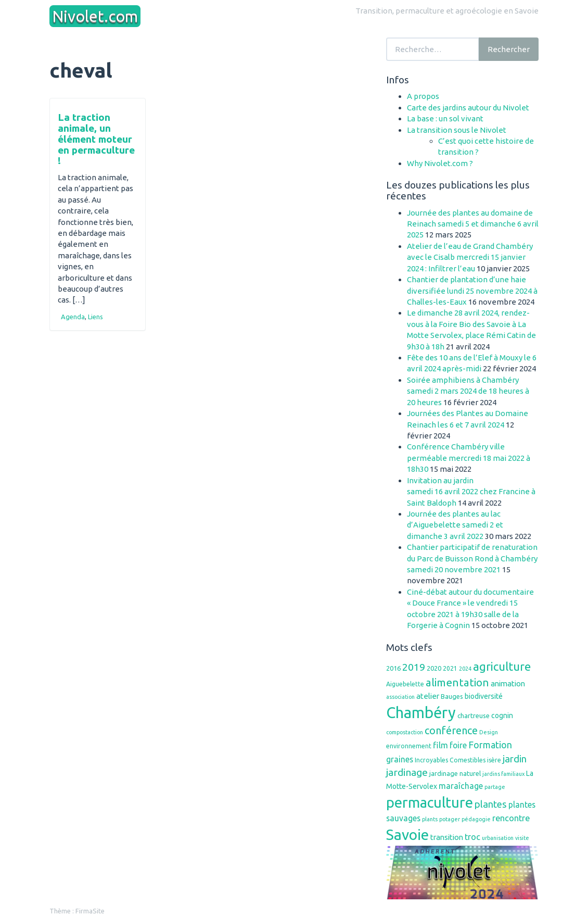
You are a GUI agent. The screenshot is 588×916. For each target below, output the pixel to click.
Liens (95, 317)
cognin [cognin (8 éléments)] (502, 716)
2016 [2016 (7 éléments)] (393, 668)
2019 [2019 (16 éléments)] (414, 667)
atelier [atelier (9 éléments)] (428, 696)
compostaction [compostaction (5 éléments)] (405, 732)
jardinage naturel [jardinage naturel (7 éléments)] (455, 773)
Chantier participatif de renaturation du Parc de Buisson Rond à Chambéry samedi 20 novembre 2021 (472, 558)
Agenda (73, 317)
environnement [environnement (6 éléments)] (409, 746)
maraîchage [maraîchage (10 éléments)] (461, 786)
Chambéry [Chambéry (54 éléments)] (421, 713)
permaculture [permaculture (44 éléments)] (430, 802)
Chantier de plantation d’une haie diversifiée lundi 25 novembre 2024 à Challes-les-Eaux (472, 291)
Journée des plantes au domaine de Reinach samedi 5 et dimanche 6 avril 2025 (473, 224)
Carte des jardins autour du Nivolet (468, 108)
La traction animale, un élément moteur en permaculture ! (96, 139)
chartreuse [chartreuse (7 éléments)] (474, 716)
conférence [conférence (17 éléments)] (451, 730)
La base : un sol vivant (445, 118)
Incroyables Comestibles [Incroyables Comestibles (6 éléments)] (450, 760)
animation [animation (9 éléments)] (508, 683)
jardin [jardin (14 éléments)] (515, 759)
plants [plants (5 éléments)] (430, 819)
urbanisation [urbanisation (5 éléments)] (498, 838)
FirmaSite (90, 911)
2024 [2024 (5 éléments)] (465, 669)
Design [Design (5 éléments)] (489, 732)
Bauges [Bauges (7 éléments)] (452, 696)
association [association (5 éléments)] (400, 697)
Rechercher (509, 49)
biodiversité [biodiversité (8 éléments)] (484, 696)
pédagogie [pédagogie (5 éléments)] (476, 819)
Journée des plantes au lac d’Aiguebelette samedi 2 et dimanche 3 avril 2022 (455, 525)
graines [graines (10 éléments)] (400, 759)
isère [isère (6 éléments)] (494, 760)
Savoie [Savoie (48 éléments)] (407, 835)
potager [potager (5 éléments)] (450, 819)
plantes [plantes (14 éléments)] (491, 804)
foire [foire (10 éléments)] (458, 745)
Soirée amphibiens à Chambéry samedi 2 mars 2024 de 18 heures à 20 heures (468, 391)
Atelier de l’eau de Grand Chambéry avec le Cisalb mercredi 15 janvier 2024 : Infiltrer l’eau (470, 257)
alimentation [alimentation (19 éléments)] (457, 682)
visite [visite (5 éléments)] (522, 838)
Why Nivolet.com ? (440, 163)
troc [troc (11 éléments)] (472, 837)
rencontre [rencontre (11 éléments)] (511, 818)
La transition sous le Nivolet (457, 130)
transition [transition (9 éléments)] (447, 837)
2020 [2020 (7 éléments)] (434, 668)
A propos (423, 96)
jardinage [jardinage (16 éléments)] (407, 772)
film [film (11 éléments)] (440, 745)
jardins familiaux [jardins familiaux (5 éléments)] (503, 774)
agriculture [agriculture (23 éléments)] (502, 666)
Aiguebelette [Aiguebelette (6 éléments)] (405, 684)
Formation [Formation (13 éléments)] (490, 745)
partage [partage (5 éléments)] (495, 787)
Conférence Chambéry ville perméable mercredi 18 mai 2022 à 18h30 (469, 458)
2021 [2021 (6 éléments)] (450, 668)
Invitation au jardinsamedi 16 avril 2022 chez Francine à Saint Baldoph (471, 492)
